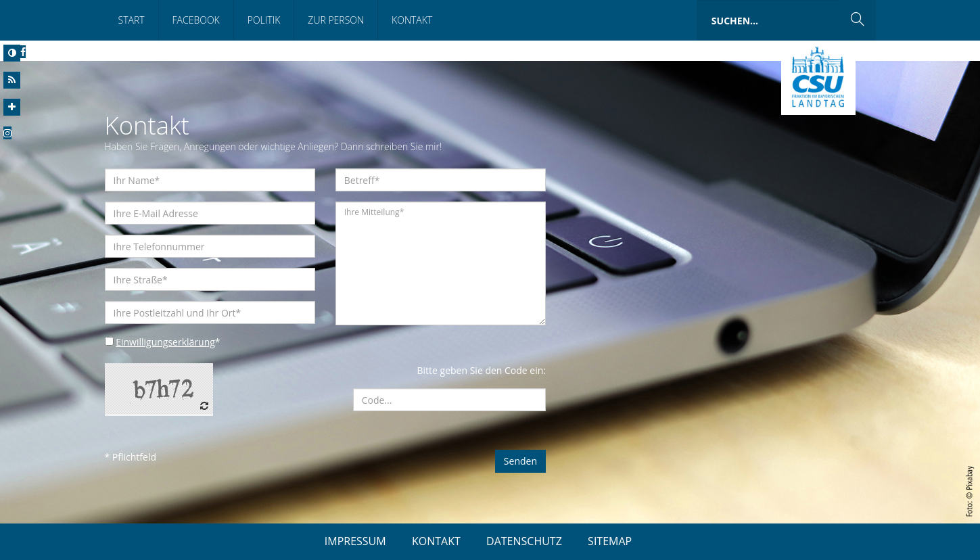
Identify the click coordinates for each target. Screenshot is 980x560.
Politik (264, 20)
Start (132, 20)
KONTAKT (436, 541)
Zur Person (336, 20)
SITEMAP (610, 541)
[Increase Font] (12, 107)
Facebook (196, 20)
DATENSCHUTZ (524, 541)
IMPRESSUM (355, 541)
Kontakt (412, 20)
